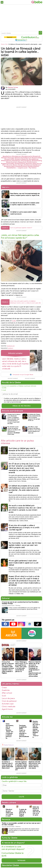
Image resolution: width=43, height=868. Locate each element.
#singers (21, 165)
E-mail (4, 390)
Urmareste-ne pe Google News (21, 375)
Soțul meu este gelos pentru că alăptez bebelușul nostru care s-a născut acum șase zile (25, 302)
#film (4, 165)
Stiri (6, 44)
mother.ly (11, 348)
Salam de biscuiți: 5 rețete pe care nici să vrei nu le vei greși (36, 811)
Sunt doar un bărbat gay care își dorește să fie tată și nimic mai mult (23, 450)
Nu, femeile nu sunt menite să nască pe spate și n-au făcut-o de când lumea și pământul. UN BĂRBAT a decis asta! (14, 431)
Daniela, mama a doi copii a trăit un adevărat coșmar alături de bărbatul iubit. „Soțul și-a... (36, 730)
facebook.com (11, 346)
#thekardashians (6, 161)
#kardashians (16, 161)
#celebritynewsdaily (8, 163)
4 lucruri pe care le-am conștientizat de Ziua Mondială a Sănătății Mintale (20, 603)
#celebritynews (32, 162)
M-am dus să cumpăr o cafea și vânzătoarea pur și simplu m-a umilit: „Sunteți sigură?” (24, 528)
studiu (14, 321)
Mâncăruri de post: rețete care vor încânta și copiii (9, 813)
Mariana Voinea (13, 87)
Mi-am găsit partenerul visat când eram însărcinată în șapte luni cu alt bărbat (23, 563)
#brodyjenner (16, 156)
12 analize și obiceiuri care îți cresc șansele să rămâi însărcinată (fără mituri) (7, 765)
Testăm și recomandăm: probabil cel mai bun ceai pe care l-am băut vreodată (21, 824)
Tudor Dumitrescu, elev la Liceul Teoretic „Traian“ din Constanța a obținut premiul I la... (10, 731)
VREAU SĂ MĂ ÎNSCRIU (22, 406)
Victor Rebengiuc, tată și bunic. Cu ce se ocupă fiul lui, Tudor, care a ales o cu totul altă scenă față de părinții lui (21, 667)
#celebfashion (11, 168)
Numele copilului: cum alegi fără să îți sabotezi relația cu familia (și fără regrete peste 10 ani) (21, 766)
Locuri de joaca (8, 699)
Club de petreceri (9, 701)
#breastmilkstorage (8, 158)
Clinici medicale (9, 707)
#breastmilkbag (37, 158)
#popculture (22, 162)
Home (3, 44)
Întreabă (21, 861)
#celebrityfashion (33, 166)
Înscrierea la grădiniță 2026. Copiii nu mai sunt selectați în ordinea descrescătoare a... (23, 732)
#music (40, 163)
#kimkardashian (26, 161)
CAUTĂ (21, 797)
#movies (9, 165)
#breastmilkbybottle (22, 159)
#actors (15, 165)
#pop (35, 163)
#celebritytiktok (20, 163)
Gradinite (6, 691)
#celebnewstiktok (21, 166)
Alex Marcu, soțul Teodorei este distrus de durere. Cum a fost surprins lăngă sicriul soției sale (34, 430)
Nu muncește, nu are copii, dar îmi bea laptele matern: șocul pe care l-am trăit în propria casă (25, 545)
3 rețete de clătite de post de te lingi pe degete (23, 813)
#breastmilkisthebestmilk (23, 158)
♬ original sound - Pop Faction (26, 168)
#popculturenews (12, 162)
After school (7, 693)
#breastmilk (36, 156)
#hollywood (28, 165)
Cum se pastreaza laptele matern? (21, 228)
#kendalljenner (34, 159)
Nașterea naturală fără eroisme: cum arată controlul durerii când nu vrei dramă (35, 765)
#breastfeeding (37, 161)
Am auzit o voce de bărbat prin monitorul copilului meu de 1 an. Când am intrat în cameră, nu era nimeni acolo (25, 509)
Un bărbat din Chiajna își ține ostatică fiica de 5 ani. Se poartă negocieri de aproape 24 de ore (34, 418)
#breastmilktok (9, 159)
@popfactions (7, 156)
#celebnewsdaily (9, 166)
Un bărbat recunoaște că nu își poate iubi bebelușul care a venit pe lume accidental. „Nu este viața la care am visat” (24, 489)
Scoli (4, 696)
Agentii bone (7, 709)
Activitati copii (8, 704)
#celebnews (37, 165)
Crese (4, 688)
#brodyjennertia (27, 156)
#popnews (29, 163)
